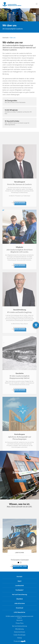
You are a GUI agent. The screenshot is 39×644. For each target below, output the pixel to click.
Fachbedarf (19, 590)
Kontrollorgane (20, 434)
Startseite (5, 38)
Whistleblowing (19, 629)
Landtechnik (19, 586)
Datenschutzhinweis (20, 632)
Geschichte (19, 373)
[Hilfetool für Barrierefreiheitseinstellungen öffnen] (36, 325)
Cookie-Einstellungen (19, 635)
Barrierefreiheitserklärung (20, 626)
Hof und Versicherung (20, 595)
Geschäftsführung (19, 310)
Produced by (20, 641)
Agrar (20, 581)
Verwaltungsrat (20, 182)
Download (19, 608)
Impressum (19, 620)
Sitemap (19, 638)
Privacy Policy (20, 623)
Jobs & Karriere (19, 603)
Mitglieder (19, 247)
